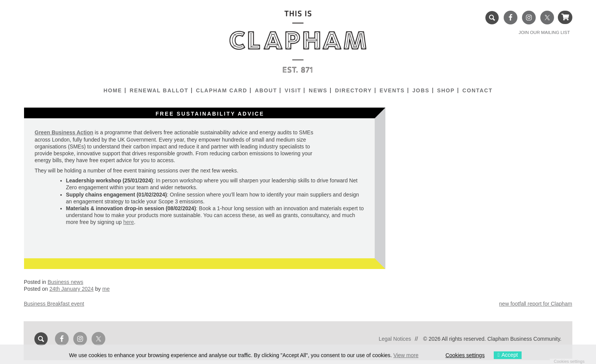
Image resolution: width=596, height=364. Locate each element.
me (106, 289)
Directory (354, 90)
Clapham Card (222, 90)
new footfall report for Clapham (536, 304)
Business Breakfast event (54, 304)
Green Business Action (64, 132)
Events (392, 90)
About (266, 90)
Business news (65, 282)
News (318, 90)
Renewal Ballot (159, 90)
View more (406, 355)
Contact (478, 90)
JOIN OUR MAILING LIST (544, 32)
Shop (446, 90)
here (129, 222)
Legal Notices (395, 339)
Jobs (421, 90)
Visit (293, 90)
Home (113, 90)
